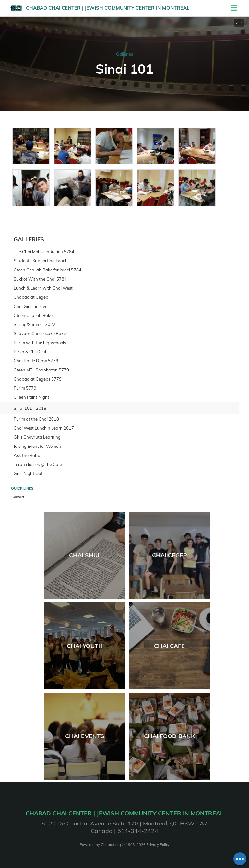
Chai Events (85, 736)
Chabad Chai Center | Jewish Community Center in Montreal (108, 8)
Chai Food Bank (169, 736)
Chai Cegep (170, 555)
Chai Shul (85, 555)
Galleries (124, 54)
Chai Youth (85, 646)
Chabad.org (111, 845)
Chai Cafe (169, 646)
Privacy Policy (158, 845)
